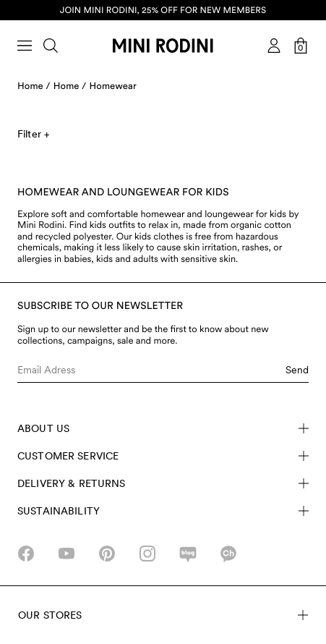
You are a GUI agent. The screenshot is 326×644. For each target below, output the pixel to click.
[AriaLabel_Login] (274, 46)
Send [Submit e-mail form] (297, 370)
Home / (34, 86)
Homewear (113, 86)
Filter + (33, 134)
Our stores (163, 615)
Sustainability (163, 511)
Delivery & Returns (163, 483)
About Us (163, 428)
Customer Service (163, 456)
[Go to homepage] (163, 46)
